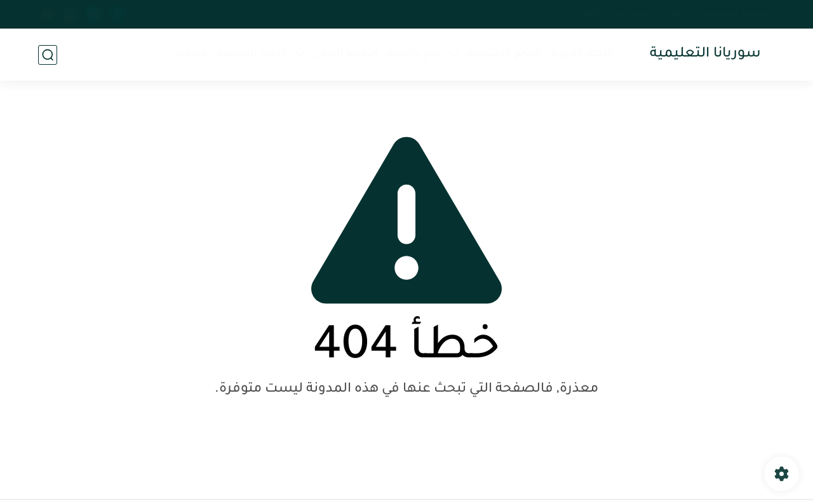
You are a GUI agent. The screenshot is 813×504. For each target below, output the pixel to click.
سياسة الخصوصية (735, 14)
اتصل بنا (586, 14)
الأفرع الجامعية (252, 54)
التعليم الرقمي (346, 54)
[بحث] (48, 55)
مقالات (191, 54)
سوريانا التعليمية (705, 55)
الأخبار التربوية (582, 54)
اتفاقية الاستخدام (650, 14)
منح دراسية (414, 54)
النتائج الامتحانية (504, 54)
